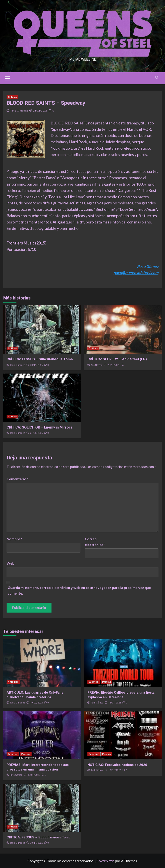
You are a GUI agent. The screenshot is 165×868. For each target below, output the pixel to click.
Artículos (13, 682)
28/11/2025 (114, 365)
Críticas (12, 97)
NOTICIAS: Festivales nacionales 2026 (117, 765)
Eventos (94, 682)
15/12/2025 (115, 770)
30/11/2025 (36, 365)
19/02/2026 (36, 703)
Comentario (18, 479)
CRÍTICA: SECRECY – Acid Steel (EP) (117, 359)
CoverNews (105, 861)
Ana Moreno (97, 365)
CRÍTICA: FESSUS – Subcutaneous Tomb (40, 359)
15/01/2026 (115, 703)
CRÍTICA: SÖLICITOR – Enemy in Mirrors (39, 427)
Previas (107, 682)
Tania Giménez (19, 111)
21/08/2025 (36, 433)
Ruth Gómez (97, 703)
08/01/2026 (34, 775)
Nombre (14, 539)
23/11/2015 (40, 111)
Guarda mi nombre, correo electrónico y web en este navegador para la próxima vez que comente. (79, 590)
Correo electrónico (95, 542)
